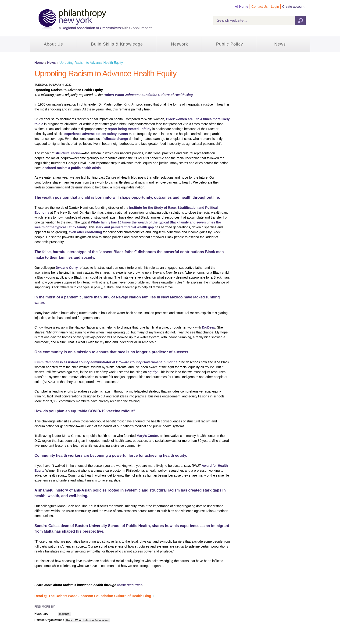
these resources (130, 585)
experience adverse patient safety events (96, 134)
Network (180, 44)
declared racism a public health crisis (72, 168)
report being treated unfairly (130, 129)
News (280, 44)
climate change (116, 139)
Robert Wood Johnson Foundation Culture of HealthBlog (148, 95)
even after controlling (85, 232)
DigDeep (209, 327)
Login (275, 7)
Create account (293, 7)
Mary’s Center (147, 436)
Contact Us (259, 7)
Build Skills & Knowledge (117, 44)
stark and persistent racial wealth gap (125, 227)
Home (244, 7)
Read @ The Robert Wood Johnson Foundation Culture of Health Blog (93, 596)
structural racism (68, 153)
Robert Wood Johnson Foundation (88, 620)
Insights (64, 614)
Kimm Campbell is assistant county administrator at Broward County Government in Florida (106, 362)
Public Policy (230, 44)
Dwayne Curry (67, 268)
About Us (54, 44)
